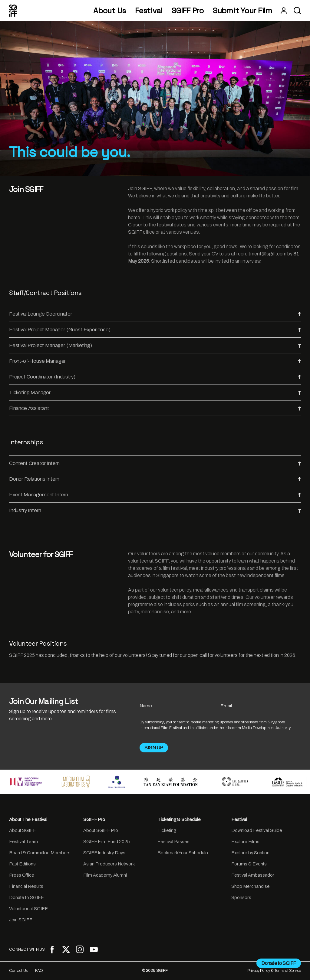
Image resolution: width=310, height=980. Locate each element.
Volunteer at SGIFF (28, 909)
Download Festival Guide (257, 830)
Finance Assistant (155, 408)
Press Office (22, 875)
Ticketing (167, 830)
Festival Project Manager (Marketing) (155, 345)
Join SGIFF (21, 920)
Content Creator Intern (155, 463)
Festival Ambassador (253, 875)
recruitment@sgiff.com (261, 254)
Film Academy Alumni (105, 875)
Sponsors (241, 897)
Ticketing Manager (155, 393)
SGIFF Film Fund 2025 (107, 842)
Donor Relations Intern (155, 479)
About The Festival (28, 819)
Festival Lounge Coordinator (155, 314)
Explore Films (245, 842)
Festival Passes (173, 842)
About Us (110, 11)
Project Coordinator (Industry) (155, 377)
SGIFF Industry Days (104, 853)
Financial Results (26, 886)
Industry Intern (155, 510)
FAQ (39, 971)
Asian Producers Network (109, 864)
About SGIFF (23, 830)
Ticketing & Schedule (179, 819)
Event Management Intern (155, 495)
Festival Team (23, 842)
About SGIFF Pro (101, 830)
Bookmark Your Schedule (183, 853)
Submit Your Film (242, 11)
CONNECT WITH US (27, 949)
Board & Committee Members (40, 853)
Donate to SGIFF (26, 897)
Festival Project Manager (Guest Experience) (155, 330)
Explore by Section (250, 853)
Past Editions (22, 864)
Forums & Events (249, 864)
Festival (149, 11)
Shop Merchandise (251, 886)
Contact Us (18, 971)
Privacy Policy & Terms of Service (274, 971)
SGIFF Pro (188, 11)
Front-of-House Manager (155, 361)
